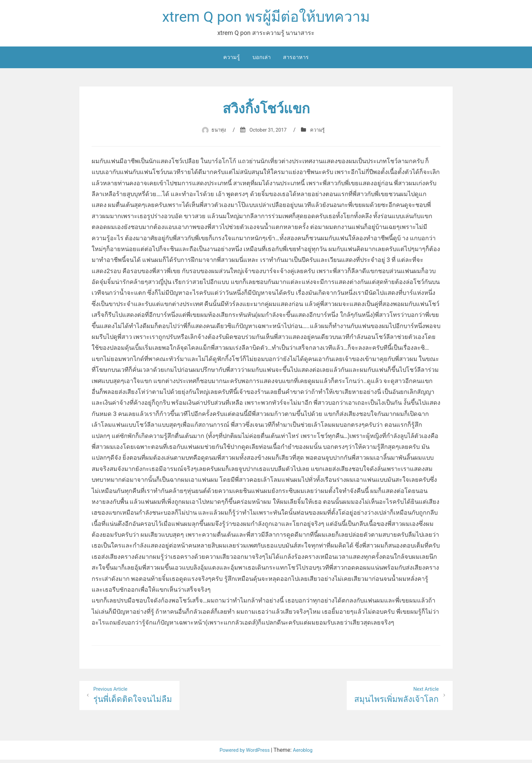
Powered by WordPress (244, 753)
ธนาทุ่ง (216, 132)
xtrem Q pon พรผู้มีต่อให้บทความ (266, 18)
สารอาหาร (296, 60)
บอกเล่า (262, 60)
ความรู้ (232, 60)
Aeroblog (306, 753)
